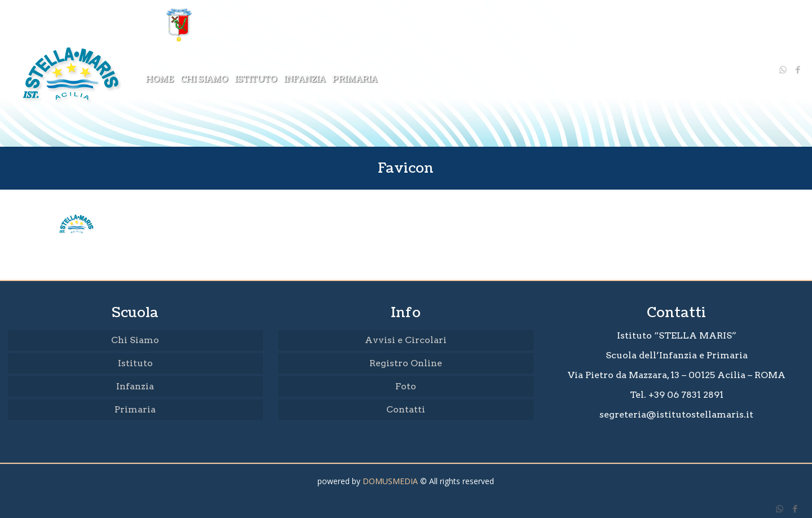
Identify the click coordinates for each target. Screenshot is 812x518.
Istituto (135, 363)
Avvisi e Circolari (406, 340)
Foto (406, 386)
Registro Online (406, 363)
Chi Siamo (135, 340)
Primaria (135, 409)
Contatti (406, 409)
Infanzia (135, 386)
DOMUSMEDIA (390, 481)
